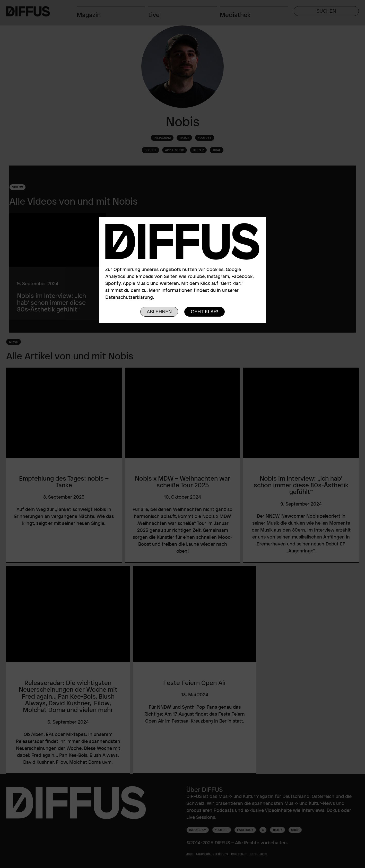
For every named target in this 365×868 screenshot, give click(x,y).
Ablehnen (159, 312)
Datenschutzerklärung (129, 297)
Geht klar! (205, 312)
